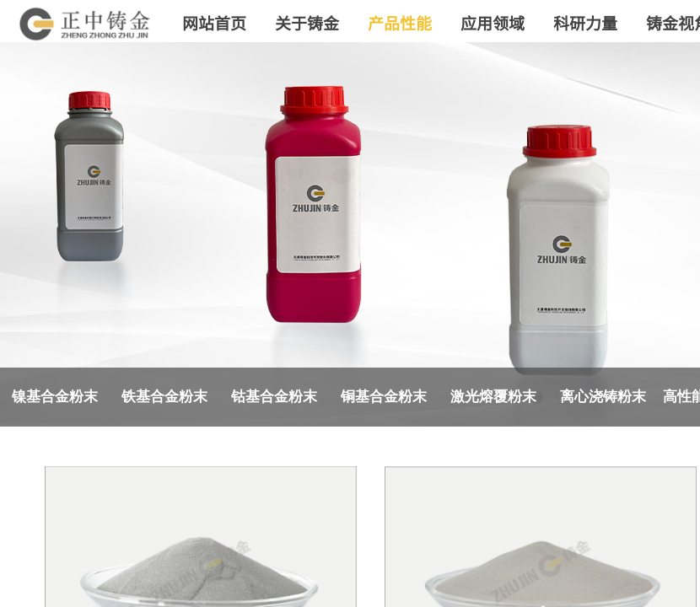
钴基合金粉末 (274, 397)
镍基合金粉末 (55, 397)
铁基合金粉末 (164, 397)
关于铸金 (307, 22)
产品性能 (400, 22)
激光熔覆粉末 (493, 397)
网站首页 (214, 22)
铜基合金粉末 (384, 397)
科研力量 (585, 22)
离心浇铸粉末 (603, 397)
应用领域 (493, 22)
